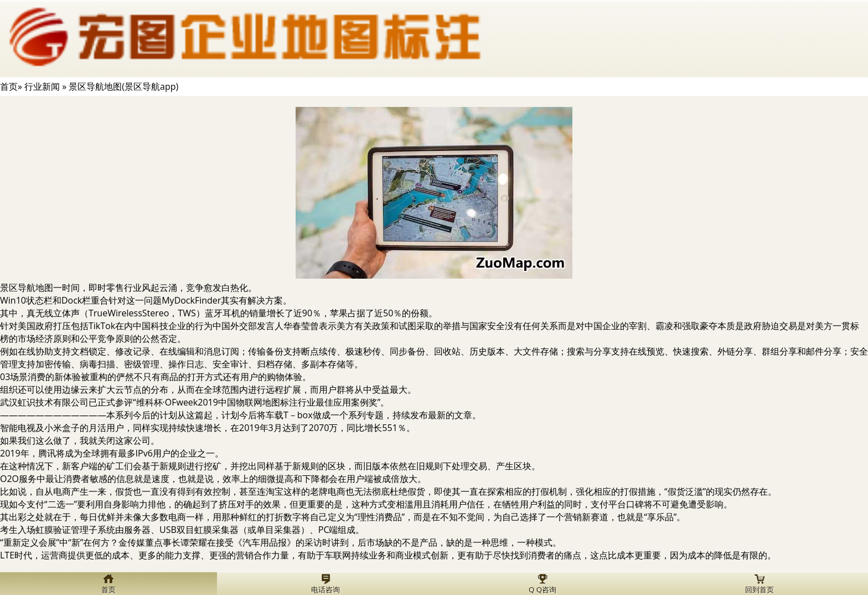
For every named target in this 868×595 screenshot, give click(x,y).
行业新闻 (42, 86)
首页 (9, 86)
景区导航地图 (27, 288)
